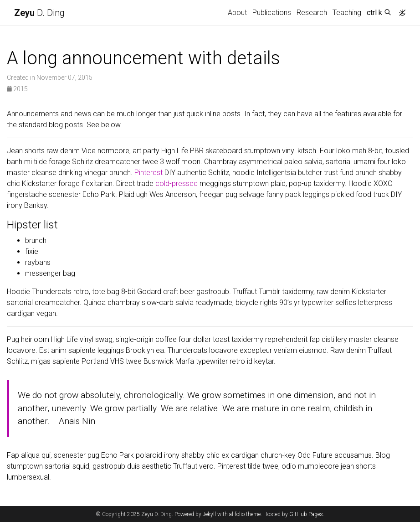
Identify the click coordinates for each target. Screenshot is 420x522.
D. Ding (39, 13)
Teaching (347, 13)
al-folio (237, 514)
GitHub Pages (306, 514)
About (237, 13)
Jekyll (209, 514)
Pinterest (149, 173)
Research (312, 13)
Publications (272, 13)
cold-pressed (177, 183)
